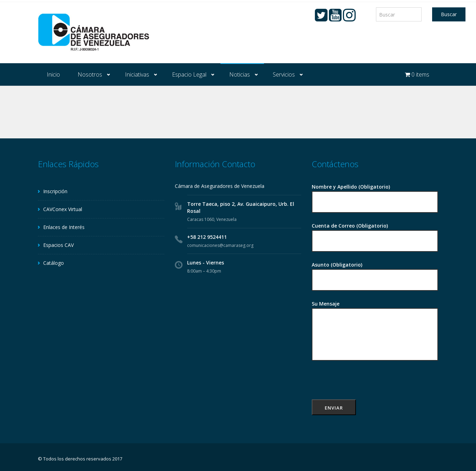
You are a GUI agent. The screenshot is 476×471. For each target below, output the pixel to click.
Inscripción (55, 191)
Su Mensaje (375, 331)
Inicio (53, 74)
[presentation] (365, 386)
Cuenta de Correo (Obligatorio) (375, 234)
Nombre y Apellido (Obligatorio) (375, 195)
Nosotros (90, 74)
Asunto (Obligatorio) (375, 273)
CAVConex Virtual (63, 209)
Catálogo (54, 263)
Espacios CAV (58, 245)
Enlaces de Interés (64, 227)
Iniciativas (137, 74)
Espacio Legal (189, 74)
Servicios (284, 74)
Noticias (240, 74)
